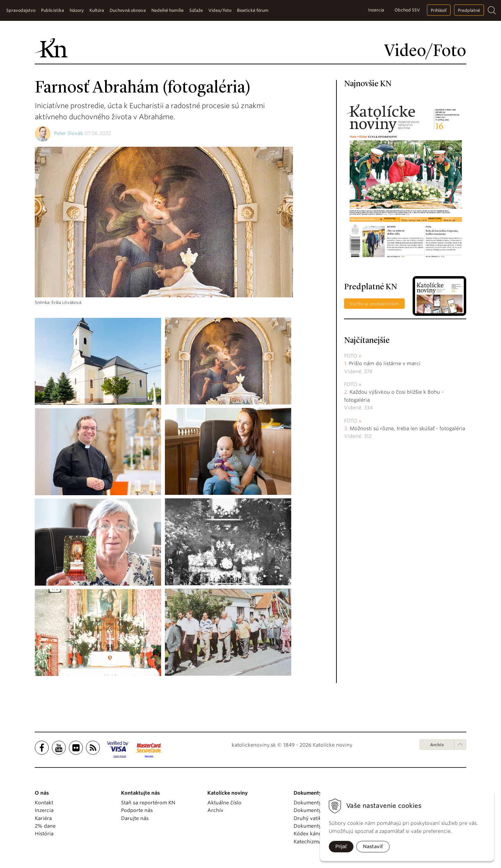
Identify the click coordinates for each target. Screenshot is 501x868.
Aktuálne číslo (224, 803)
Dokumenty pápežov (318, 803)
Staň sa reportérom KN (148, 803)
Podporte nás (137, 810)
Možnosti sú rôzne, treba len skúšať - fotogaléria (407, 428)
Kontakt (44, 803)
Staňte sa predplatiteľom (374, 304)
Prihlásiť (439, 10)
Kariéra (43, 818)
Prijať (341, 846)
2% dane (45, 826)
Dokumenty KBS (313, 826)
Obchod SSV (407, 10)
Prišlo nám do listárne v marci (385, 363)
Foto (351, 356)
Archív (437, 745)
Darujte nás (135, 818)
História (44, 834)
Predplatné (469, 10)
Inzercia (376, 10)
